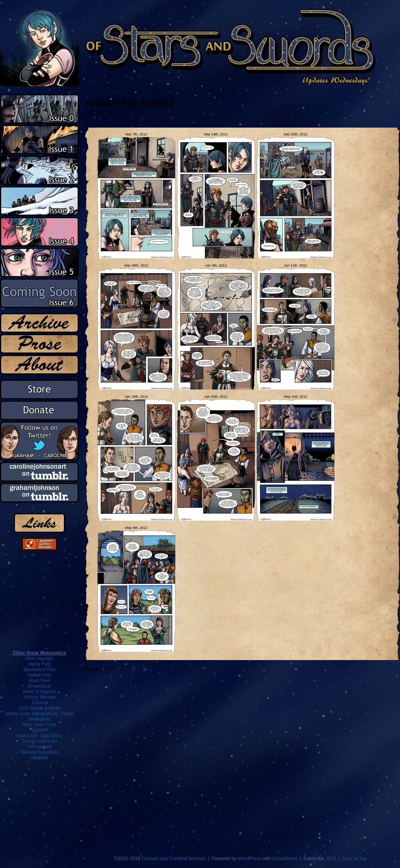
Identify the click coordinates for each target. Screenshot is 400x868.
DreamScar (40, 686)
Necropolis (40, 719)
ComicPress (285, 859)
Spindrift (39, 730)
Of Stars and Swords (189, 47)
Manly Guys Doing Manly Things (40, 714)
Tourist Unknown (40, 741)
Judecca (40, 703)
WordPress (250, 859)
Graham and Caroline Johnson (174, 859)
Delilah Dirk (39, 675)
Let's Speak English (39, 708)
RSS (332, 859)
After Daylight (39, 658)
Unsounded (39, 747)
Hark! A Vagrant (39, 692)
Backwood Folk (39, 670)
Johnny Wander (39, 697)
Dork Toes (39, 681)
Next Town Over (39, 725)
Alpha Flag (39, 664)
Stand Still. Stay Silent (39, 736)
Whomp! (40, 758)
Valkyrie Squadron (39, 752)
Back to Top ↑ (356, 859)
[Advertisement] (39, 804)
